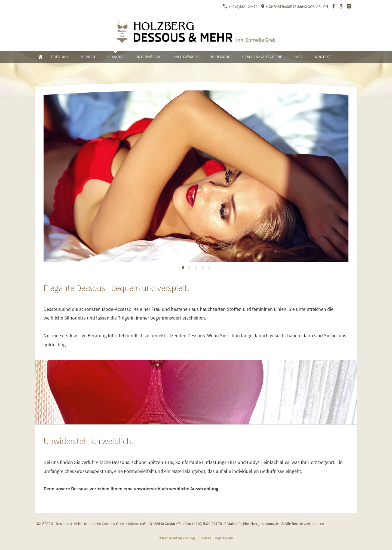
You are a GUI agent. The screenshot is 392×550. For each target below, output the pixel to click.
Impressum (224, 538)
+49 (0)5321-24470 (240, 7)
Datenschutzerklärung (177, 538)
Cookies (205, 538)
